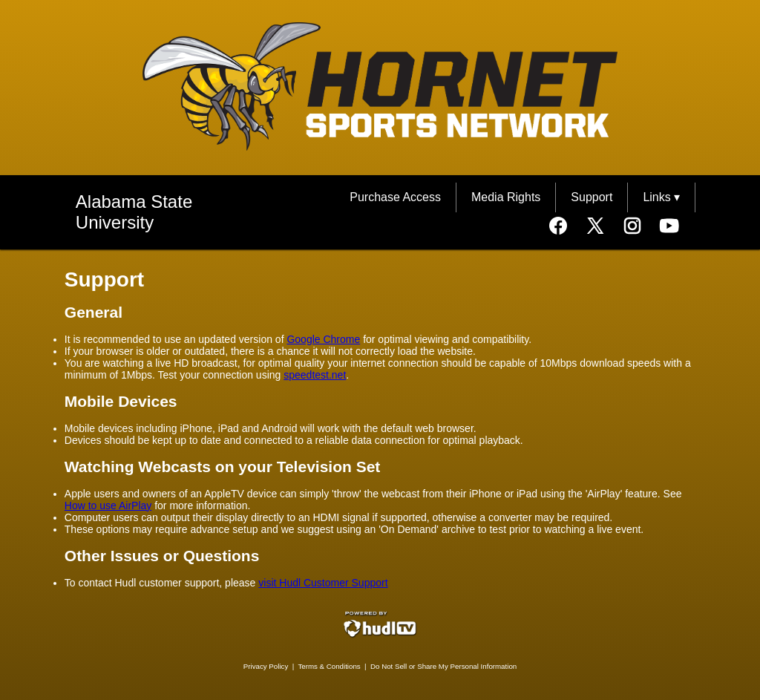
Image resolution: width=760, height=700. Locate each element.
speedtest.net (315, 375)
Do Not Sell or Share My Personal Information (443, 666)
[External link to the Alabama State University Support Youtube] (669, 227)
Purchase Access (395, 197)
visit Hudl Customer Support (323, 583)
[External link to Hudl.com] (380, 635)
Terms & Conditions (329, 666)
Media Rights (506, 197)
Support (592, 197)
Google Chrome (323, 339)
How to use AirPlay (108, 506)
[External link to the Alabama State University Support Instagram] (640, 227)
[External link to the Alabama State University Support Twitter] (603, 227)
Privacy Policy (266, 666)
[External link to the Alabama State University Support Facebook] (566, 227)
